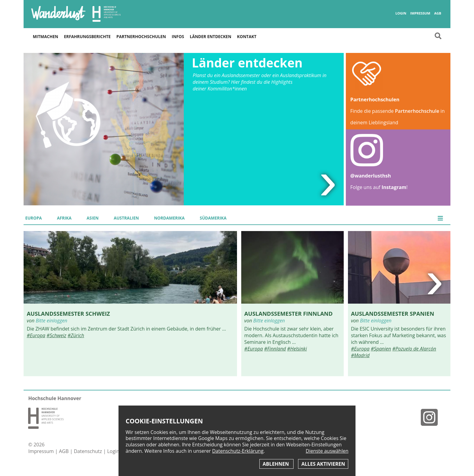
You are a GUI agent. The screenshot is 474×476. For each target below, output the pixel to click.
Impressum (420, 13)
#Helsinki (297, 349)
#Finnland (275, 349)
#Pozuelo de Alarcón (414, 349)
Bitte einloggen (51, 321)
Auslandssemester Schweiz (68, 313)
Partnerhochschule (417, 111)
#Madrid (360, 355)
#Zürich (76, 335)
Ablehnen (276, 464)
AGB (438, 13)
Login (401, 13)
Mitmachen (45, 37)
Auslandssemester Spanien (393, 313)
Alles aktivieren (323, 464)
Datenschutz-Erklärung (238, 451)
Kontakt (247, 37)
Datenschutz (88, 451)
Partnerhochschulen (141, 37)
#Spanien (381, 349)
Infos (178, 37)
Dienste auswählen (327, 451)
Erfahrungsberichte (87, 37)
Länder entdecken (211, 37)
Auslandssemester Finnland (288, 313)
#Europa (36, 335)
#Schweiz (56, 335)
